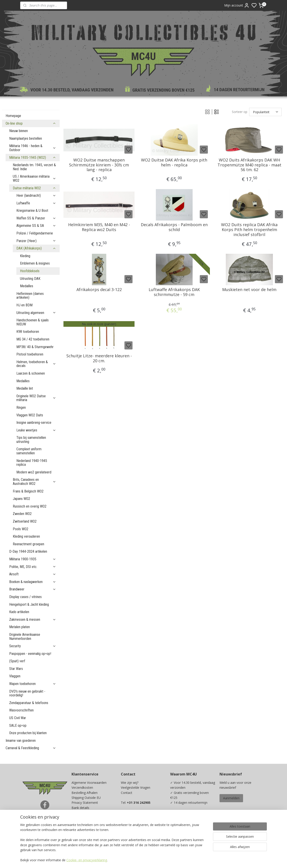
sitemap (164, 860)
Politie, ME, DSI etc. (33, 567)
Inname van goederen (21, 741)
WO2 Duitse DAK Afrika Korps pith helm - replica (174, 162)
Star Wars (16, 669)
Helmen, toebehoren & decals (36, 364)
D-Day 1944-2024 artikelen (28, 551)
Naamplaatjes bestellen (26, 138)
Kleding (25, 256)
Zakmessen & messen (33, 620)
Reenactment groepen (28, 544)
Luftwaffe (36, 203)
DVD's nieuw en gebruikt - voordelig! (27, 693)
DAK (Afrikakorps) (36, 248)
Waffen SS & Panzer (36, 218)
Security (33, 646)
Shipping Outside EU (86, 798)
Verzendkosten (82, 787)
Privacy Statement (85, 803)
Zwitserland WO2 (25, 521)
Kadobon (78, 828)
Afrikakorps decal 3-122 (99, 290)
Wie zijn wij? (130, 783)
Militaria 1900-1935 (33, 559)
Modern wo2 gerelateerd (34, 472)
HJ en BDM (24, 305)
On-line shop (31, 123)
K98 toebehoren (28, 332)
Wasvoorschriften (21, 710)
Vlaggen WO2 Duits (30, 415)
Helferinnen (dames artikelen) (30, 296)
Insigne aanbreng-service (34, 423)
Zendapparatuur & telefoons (29, 703)
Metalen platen (20, 627)
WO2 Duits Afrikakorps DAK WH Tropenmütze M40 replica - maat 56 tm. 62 (249, 165)
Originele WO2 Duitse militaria (36, 398)
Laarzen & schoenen (31, 373)
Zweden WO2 (22, 514)
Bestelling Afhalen (85, 793)
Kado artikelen (19, 612)
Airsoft (33, 574)
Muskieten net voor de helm (249, 290)
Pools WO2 (21, 529)
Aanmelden (231, 798)
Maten (76, 823)
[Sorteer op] (265, 112)
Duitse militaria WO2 (34, 188)
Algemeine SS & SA (36, 226)
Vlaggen (15, 676)
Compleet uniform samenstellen (29, 451)
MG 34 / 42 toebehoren (33, 339)
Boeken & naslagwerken (33, 582)
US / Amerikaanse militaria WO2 (34, 178)
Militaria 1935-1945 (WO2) (33, 158)
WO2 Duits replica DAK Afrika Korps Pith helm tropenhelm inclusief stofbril (249, 230)
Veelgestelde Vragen (136, 787)
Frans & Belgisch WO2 (28, 491)
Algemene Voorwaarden (89, 783)
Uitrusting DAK (30, 279)
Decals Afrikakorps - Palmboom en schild (174, 227)
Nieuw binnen (18, 131)
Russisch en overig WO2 (30, 506)
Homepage (13, 116)
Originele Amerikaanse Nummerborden (25, 637)
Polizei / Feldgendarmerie (35, 233)
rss (173, 860)
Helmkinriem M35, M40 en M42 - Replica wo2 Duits (99, 227)
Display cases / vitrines (25, 597)
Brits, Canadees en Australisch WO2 (34, 482)
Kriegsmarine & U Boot (32, 211)
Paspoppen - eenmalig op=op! (30, 654)
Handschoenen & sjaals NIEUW (33, 322)
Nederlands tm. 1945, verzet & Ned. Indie (34, 167)
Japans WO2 (21, 499)
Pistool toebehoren (30, 354)
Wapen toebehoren (33, 684)
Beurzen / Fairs (83, 818)
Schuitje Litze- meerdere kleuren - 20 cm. (99, 358)
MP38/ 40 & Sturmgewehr (35, 347)
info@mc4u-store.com (139, 828)
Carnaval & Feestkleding (31, 748)
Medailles (27, 286)
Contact (127, 793)
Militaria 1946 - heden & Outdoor (33, 148)
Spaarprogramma (84, 833)
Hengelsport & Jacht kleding (29, 604)
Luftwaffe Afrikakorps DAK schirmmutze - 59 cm (174, 292)
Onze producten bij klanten (28, 733)
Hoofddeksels (30, 271)
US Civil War (18, 718)
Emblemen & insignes (35, 263)
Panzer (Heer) (36, 241)
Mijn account (237, 5)
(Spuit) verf (17, 661)
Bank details (80, 808)
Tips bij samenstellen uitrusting (31, 440)
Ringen (21, 407)
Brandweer (33, 589)
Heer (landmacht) (36, 195)
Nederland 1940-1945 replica (32, 463)
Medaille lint (25, 388)
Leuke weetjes (36, 430)
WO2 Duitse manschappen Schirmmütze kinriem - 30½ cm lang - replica (99, 165)
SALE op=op (18, 726)
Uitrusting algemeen (36, 313)
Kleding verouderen (26, 536)
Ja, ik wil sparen (186, 836)
